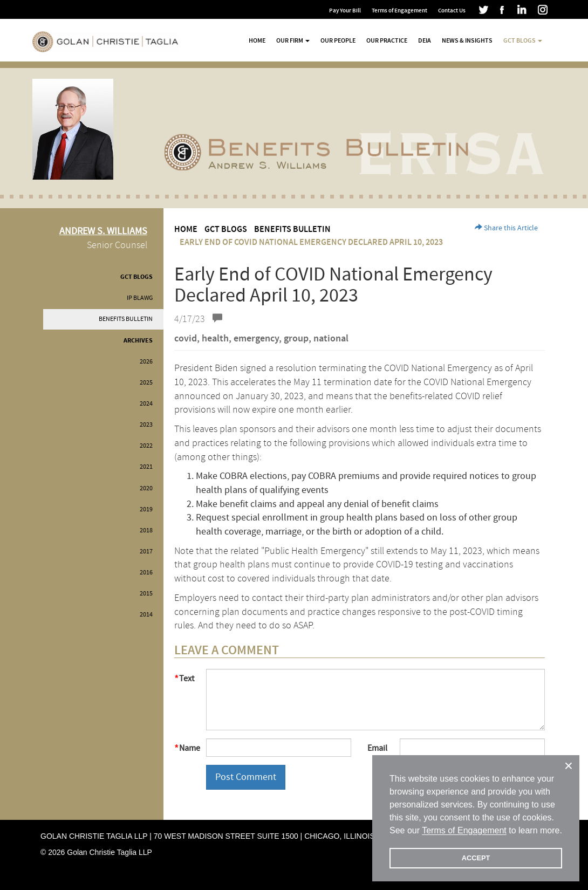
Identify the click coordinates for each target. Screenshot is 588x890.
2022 (146, 446)
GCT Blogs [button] (523, 40)
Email (377, 748)
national (331, 339)
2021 (146, 467)
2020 (146, 488)
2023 (146, 425)
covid (186, 339)
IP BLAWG (140, 298)
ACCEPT (476, 858)
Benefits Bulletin (126, 319)
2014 (146, 615)
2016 (146, 573)
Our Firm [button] (293, 40)
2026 (146, 362)
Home (257, 40)
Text (187, 679)
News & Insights (467, 40)
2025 (146, 383)
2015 (146, 594)
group (296, 339)
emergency (256, 339)
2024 (146, 404)
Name (189, 748)
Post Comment (246, 777)
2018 (146, 530)
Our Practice (387, 40)
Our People (338, 40)
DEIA (425, 40)
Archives (138, 341)
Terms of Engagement (399, 11)
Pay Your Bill (345, 11)
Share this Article (506, 228)
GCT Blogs (136, 277)
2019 (146, 509)
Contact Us (452, 11)
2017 (146, 552)
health (215, 339)
